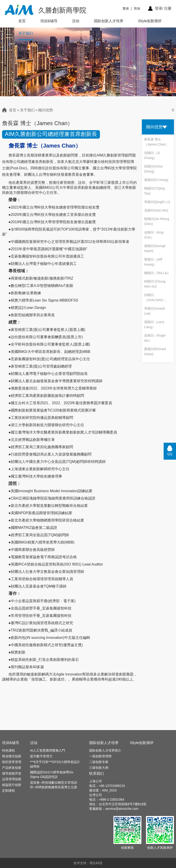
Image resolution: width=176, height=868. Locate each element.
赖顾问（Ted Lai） (157, 273)
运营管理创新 (12, 779)
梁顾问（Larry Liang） (154, 324)
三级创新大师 (99, 768)
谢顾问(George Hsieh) (155, 248)
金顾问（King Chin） (154, 235)
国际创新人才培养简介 (105, 750)
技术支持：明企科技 (88, 863)
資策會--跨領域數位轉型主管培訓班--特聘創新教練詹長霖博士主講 (54, 785)
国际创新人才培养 (109, 21)
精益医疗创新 (12, 785)
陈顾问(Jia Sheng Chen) (157, 221)
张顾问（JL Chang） (152, 155)
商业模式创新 (12, 756)
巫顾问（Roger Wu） (155, 338)
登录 (159, 8)
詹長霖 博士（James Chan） (156, 142)
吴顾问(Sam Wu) (156, 210)
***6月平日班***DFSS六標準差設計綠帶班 (55, 764)
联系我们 (96, 773)
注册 (168, 8)
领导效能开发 (12, 773)
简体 (137, 8)
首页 (22, 21)
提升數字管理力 (41, 756)
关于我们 (26, 33)
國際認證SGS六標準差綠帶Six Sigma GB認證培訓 (52, 775)
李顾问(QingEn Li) (157, 202)
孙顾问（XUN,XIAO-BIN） (154, 298)
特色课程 (8, 750)
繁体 (126, 8)
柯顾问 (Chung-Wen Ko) (155, 284)
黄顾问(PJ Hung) (156, 180)
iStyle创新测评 (150, 21)
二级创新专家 (99, 762)
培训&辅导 (49, 21)
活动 (76, 21)
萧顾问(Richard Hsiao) (155, 352)
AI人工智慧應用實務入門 (48, 750)
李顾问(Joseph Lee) (155, 311)
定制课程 (8, 791)
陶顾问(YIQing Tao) (154, 191)
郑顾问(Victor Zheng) (154, 169)
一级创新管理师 (100, 756)
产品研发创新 (12, 768)
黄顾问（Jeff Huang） (153, 262)
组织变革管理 (12, 762)
